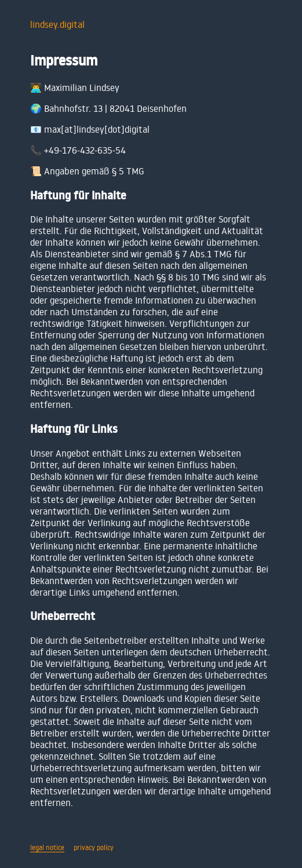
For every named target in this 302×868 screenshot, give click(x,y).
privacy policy (94, 847)
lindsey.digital (57, 24)
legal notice (47, 847)
